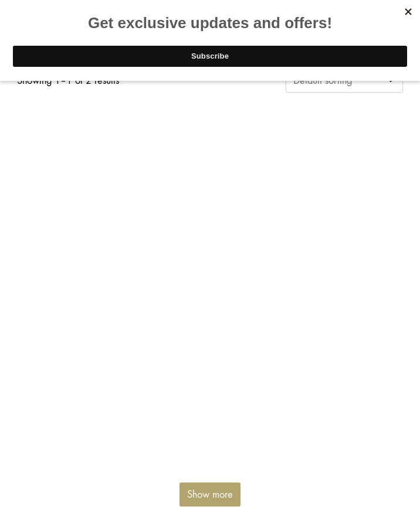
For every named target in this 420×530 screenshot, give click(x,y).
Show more (210, 495)
